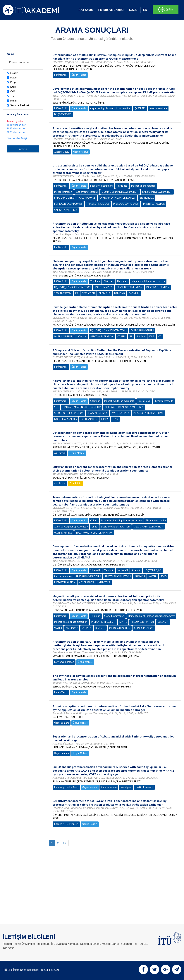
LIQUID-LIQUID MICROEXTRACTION (120, 192)
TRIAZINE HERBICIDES (98, 204)
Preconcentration (63, 192)
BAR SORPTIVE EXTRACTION (157, 192)
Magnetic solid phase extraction (148, 281)
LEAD (115, 419)
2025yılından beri (16, 128)
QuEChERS (140, 108)
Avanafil (136, 570)
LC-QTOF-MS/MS (63, 114)
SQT (56, 407)
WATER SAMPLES (104, 287)
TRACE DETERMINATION (129, 287)
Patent (14, 78)
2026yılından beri (16, 125)
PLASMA (141, 337)
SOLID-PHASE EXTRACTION (116, 527)
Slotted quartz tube (156, 521)
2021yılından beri (16, 132)
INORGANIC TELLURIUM (103, 622)
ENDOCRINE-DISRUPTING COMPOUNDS (75, 198)
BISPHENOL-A (147, 198)
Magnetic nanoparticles (143, 186)
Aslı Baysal (60, 453)
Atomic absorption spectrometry (71, 527)
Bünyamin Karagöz (64, 662)
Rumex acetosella (164, 401)
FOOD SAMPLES (89, 419)
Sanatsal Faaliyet (20, 105)
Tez (12, 96)
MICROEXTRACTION (65, 582)
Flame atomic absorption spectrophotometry (151, 616)
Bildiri (13, 101)
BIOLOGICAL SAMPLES (66, 419)
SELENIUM (163, 622)
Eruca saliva (144, 401)
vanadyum (126, 787)
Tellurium (95, 616)
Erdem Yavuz (61, 692)
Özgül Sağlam (62, 723)
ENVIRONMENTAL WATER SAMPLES (118, 198)
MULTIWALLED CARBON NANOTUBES (124, 407)
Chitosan (109, 281)
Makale (14, 73)
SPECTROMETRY (63, 293)
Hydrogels (122, 281)
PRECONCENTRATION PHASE (149, 413)
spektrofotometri (144, 787)
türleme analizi (109, 787)
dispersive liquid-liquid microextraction (110, 108)
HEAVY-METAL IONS (98, 413)
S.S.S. (133, 10)
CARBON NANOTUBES (66, 210)
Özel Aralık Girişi (17, 138)
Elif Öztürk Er (61, 75)
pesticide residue (158, 108)
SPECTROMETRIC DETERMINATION (94, 533)
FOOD (164, 576)
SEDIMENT (105, 293)
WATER (153, 576)
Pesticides (122, 186)
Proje (13, 82)
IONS (152, 337)
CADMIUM (134, 293)
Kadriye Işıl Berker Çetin (66, 787)
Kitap (13, 87)
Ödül (13, 91)
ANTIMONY (72, 628)
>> (65, 843)
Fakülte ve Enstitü (111, 10)
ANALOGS (140, 576)
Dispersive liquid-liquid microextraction (122, 521)
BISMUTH (100, 628)
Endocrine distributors (102, 186)
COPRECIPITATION (144, 628)
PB (77, 293)
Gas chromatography (87, 192)
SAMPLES (87, 628)
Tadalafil (109, 570)
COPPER (122, 337)
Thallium (95, 281)
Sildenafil (95, 570)
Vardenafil (123, 570)
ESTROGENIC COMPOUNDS (68, 204)
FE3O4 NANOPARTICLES (88, 576)
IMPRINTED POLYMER (154, 204)
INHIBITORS (104, 582)
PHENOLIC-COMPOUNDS (126, 204)
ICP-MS (105, 419)
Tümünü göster (15, 121)
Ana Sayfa (86, 10)
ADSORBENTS (87, 582)
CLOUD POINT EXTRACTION (69, 413)
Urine (94, 527)
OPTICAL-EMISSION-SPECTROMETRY (82, 407)
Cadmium (95, 401)
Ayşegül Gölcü (62, 152)
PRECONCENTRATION (158, 287)
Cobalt (94, 521)
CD (160, 337)
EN (145, 10)
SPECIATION (88, 293)
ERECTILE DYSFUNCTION (118, 576)
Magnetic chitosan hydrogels (119, 401)
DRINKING (119, 293)
